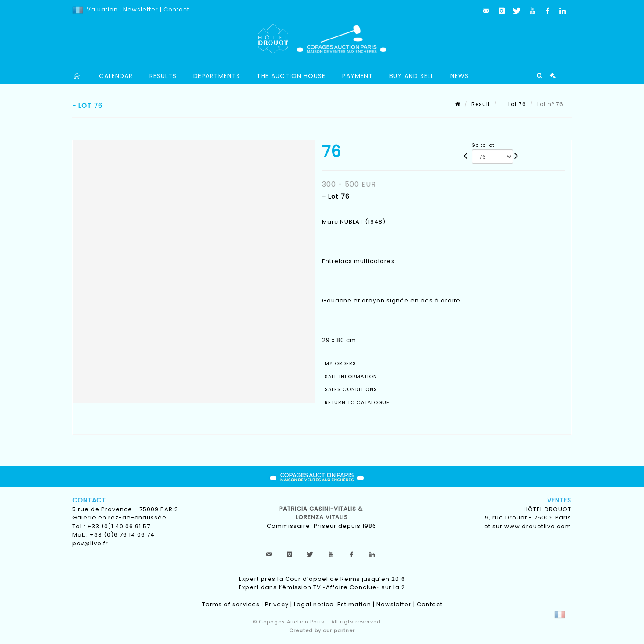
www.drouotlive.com (538, 526)
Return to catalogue (357, 402)
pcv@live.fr (90, 543)
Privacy (277, 604)
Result (481, 104)
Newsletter (140, 9)
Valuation (102, 9)
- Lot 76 (514, 104)
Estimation (354, 604)
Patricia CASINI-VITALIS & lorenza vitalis (322, 513)
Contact (176, 9)
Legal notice (314, 604)
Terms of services (231, 604)
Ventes (559, 500)
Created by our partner (322, 630)
